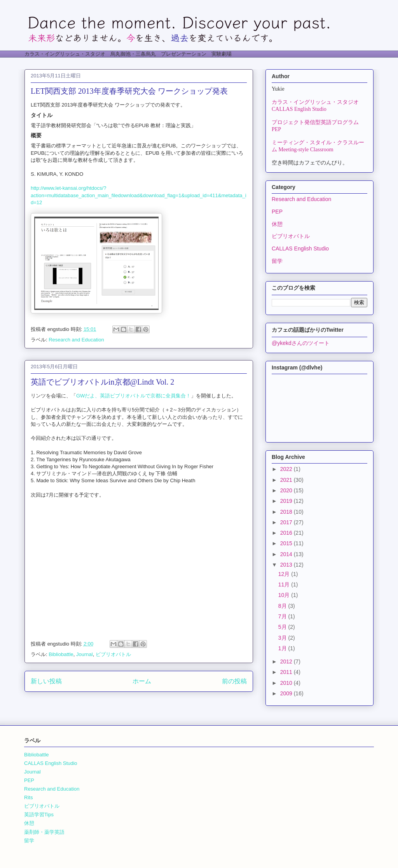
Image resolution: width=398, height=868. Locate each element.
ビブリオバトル (113, 654)
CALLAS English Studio (300, 248)
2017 (287, 522)
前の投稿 (234, 681)
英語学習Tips (39, 815)
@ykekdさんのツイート (301, 343)
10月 (285, 595)
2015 (287, 543)
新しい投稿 (46, 681)
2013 (287, 565)
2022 (287, 469)
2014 (287, 554)
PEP (277, 212)
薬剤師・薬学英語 (44, 832)
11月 (285, 584)
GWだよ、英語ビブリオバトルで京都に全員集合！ (134, 396)
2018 (287, 512)
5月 (283, 627)
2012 (287, 661)
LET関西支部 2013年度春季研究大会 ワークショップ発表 (129, 91)
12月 (285, 574)
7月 (283, 616)
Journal (85, 654)
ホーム (142, 681)
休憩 (277, 224)
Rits (28, 797)
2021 (287, 480)
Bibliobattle (61, 654)
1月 (283, 648)
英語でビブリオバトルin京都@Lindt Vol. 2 (102, 382)
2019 (287, 501)
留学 (277, 261)
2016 (287, 533)
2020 (287, 490)
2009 (287, 693)
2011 (287, 672)
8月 (283, 606)
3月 (283, 638)
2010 (287, 683)
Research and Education (76, 340)
